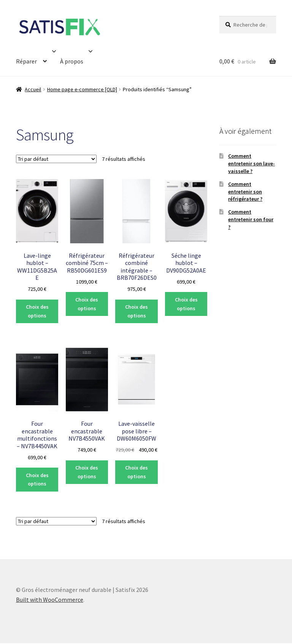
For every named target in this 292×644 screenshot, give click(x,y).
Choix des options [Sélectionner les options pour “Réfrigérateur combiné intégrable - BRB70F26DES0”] (136, 311)
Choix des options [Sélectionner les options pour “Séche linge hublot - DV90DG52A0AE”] (186, 304)
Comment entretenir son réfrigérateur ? (245, 192)
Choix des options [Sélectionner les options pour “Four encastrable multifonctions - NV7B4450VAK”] (37, 480)
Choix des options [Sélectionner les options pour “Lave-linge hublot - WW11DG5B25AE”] (37, 311)
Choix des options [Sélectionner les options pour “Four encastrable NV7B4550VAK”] (87, 472)
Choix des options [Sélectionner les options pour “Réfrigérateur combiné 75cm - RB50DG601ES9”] (87, 304)
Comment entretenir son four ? (251, 219)
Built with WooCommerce (50, 600)
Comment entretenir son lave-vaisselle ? (252, 163)
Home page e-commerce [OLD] (82, 89)
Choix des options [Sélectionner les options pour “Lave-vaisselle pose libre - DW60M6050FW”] (136, 472)
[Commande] (56, 159)
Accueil (33, 89)
